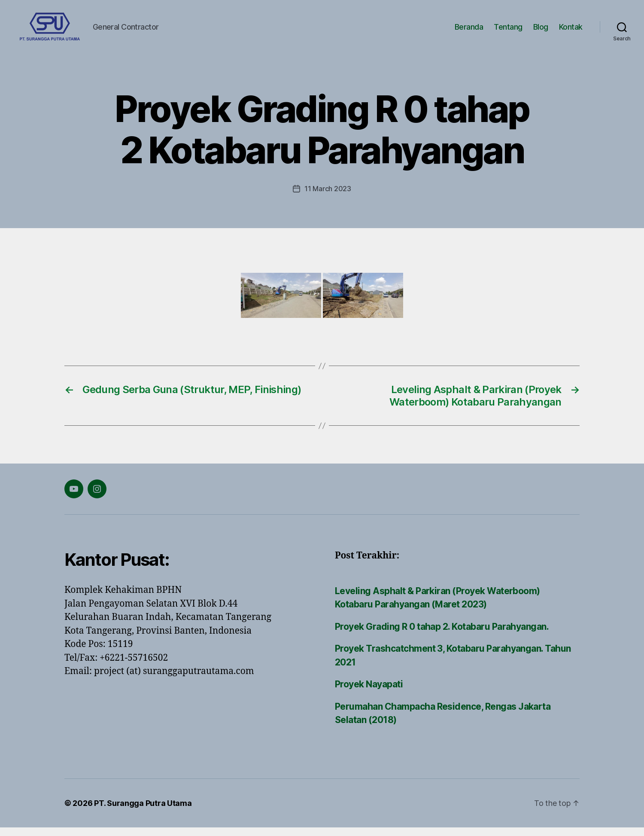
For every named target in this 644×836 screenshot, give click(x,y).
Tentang (508, 31)
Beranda (469, 31)
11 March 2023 (328, 197)
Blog (541, 31)
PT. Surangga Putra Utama (143, 812)
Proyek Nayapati (369, 693)
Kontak (571, 31)
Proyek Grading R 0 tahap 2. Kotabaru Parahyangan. (442, 635)
